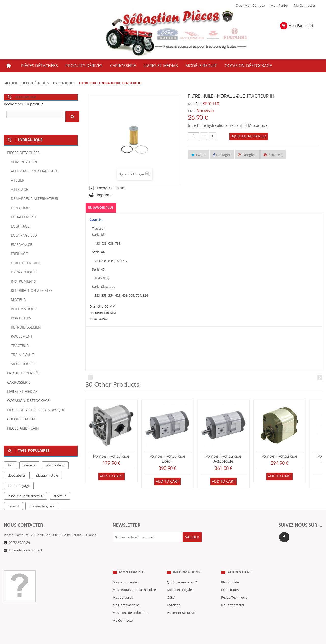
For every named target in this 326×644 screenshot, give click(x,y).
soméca (29, 465)
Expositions (230, 580)
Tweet (199, 155)
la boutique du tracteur (25, 496)
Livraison (174, 595)
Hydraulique (64, 83)
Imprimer (105, 195)
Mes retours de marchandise (134, 580)
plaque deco (55, 465)
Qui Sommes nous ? (182, 572)
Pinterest (273, 155)
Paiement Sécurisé (181, 603)
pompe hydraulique (111, 457)
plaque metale (47, 476)
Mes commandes (126, 572)
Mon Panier (279, 6)
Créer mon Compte (250, 6)
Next (320, 378)
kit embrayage (19, 486)
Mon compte (131, 562)
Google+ (247, 155)
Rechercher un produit (23, 104)
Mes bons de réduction (130, 603)
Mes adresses (123, 587)
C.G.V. (171, 587)
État (191, 111)
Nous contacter (233, 595)
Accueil (11, 83)
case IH (13, 506)
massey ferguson (42, 506)
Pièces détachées (35, 83)
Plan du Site (230, 572)
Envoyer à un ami (112, 188)
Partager (222, 155)
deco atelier (17, 476)
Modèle (194, 104)
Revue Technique (234, 587)
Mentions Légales (180, 580)
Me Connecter (305, 6)
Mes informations (126, 595)
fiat (10, 465)
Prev (90, 378)
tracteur (60, 496)
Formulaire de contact (26, 550)
